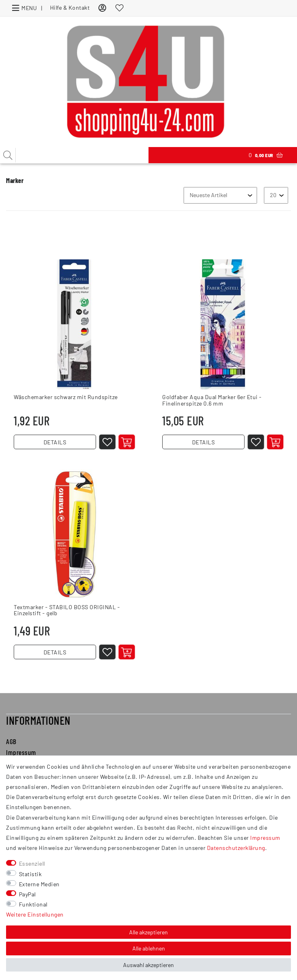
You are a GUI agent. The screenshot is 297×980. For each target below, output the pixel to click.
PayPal (27, 894)
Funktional (33, 904)
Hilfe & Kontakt (70, 7)
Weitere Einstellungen (35, 914)
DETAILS (55, 445)
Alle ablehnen (149, 948)
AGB (11, 749)
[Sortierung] (220, 195)
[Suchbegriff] (74, 155)
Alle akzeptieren (148, 932)
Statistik (30, 874)
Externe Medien (39, 884)
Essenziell (32, 863)
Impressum (265, 838)
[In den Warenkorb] (130, 445)
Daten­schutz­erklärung (236, 848)
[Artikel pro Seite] (276, 195)
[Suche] (8, 155)
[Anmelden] (102, 7)
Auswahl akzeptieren (148, 965)
